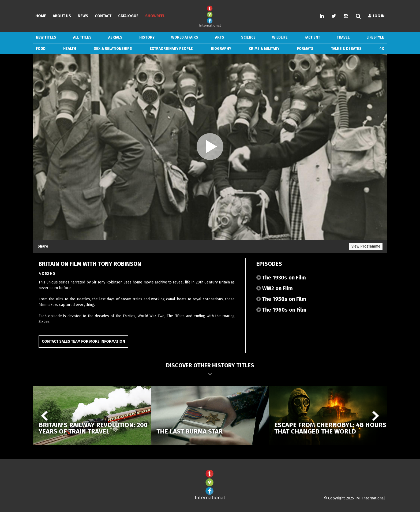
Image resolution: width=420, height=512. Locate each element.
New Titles (46, 37)
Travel (343, 37)
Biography (221, 49)
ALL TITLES (82, 37)
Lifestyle (375, 37)
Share (43, 246)
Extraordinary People (171, 49)
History (147, 37)
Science (248, 37)
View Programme (366, 246)
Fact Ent (312, 37)
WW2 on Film (275, 288)
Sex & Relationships (113, 49)
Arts (220, 37)
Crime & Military (264, 49)
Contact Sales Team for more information (83, 341)
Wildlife (280, 37)
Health (70, 49)
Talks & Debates (346, 49)
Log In (376, 16)
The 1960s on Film (281, 310)
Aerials (115, 37)
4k (382, 49)
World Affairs (185, 37)
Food (41, 49)
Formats (305, 49)
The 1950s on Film (281, 299)
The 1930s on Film (281, 278)
